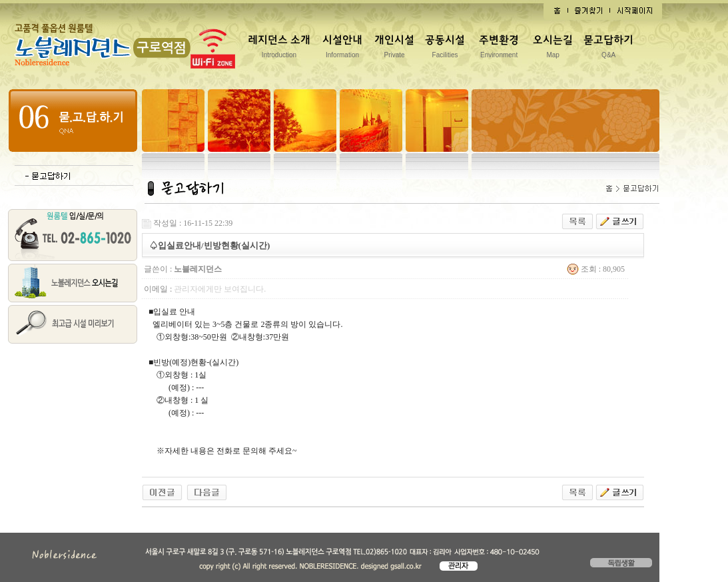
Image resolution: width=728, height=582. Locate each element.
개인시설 (394, 49)
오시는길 (553, 49)
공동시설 (445, 49)
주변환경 (499, 49)
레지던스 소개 (279, 49)
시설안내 (342, 49)
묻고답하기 (608, 49)
